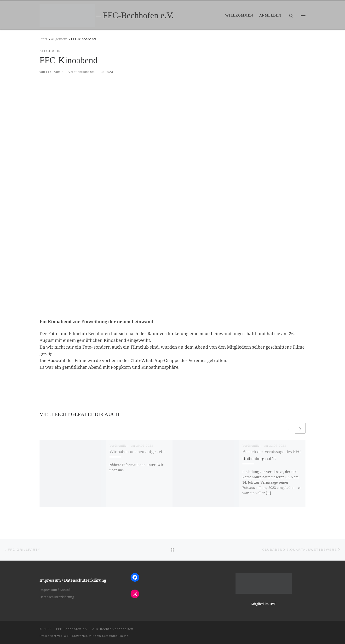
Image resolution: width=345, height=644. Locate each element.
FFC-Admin (55, 72)
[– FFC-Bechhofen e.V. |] (67, 14)
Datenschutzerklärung (57, 597)
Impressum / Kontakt (56, 590)
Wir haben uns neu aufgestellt (137, 452)
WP (66, 636)
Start (43, 39)
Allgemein (59, 39)
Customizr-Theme (115, 636)
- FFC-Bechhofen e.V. (70, 629)
